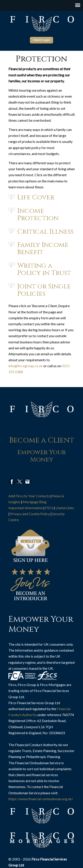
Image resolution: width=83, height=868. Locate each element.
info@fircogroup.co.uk (26, 366)
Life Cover (36, 197)
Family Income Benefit (43, 248)
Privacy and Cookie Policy (30, 514)
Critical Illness (45, 231)
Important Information (26, 508)
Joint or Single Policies (44, 290)
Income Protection (38, 214)
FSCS (49, 508)
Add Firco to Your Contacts (29, 496)
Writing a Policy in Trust (44, 269)
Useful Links (65, 508)
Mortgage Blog (35, 502)
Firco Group (42, 23)
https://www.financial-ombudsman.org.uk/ (41, 799)
